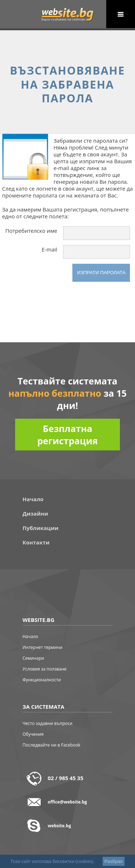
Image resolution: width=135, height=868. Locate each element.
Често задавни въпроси (48, 723)
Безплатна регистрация (67, 435)
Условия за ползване (45, 669)
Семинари (33, 658)
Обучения (33, 734)
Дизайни (35, 513)
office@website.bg (67, 802)
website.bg (60, 826)
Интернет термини (43, 647)
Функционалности (42, 680)
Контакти (36, 542)
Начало (33, 499)
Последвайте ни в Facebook (52, 745)
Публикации (41, 528)
